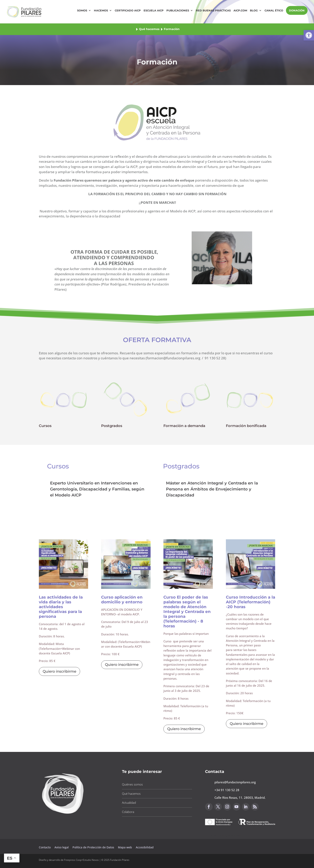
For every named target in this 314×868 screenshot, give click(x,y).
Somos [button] (82, 11)
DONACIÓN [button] (297, 10)
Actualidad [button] (129, 803)
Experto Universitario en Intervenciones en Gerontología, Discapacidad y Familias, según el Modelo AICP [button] (97, 489)
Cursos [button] (45, 426)
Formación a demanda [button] (184, 426)
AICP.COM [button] (240, 11)
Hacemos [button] (101, 11)
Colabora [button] (128, 812)
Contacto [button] (45, 847)
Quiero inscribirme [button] (59, 671)
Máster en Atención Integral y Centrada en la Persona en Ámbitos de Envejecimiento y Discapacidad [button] (212, 489)
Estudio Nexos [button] (91, 860)
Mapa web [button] (125, 847)
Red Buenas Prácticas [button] (213, 11)
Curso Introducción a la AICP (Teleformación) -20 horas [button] (251, 602)
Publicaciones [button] (178, 11)
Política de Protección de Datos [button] (94, 847)
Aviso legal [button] (62, 847)
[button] (309, 35)
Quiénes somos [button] (132, 784)
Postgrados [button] (112, 426)
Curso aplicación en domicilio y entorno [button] (122, 600)
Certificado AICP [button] (128, 11)
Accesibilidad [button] (145, 847)
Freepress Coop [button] (73, 860)
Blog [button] (254, 11)
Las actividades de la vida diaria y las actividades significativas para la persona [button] (61, 607)
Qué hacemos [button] (149, 29)
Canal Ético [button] (274, 11)
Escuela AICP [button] (154, 11)
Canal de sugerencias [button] (224, 835)
